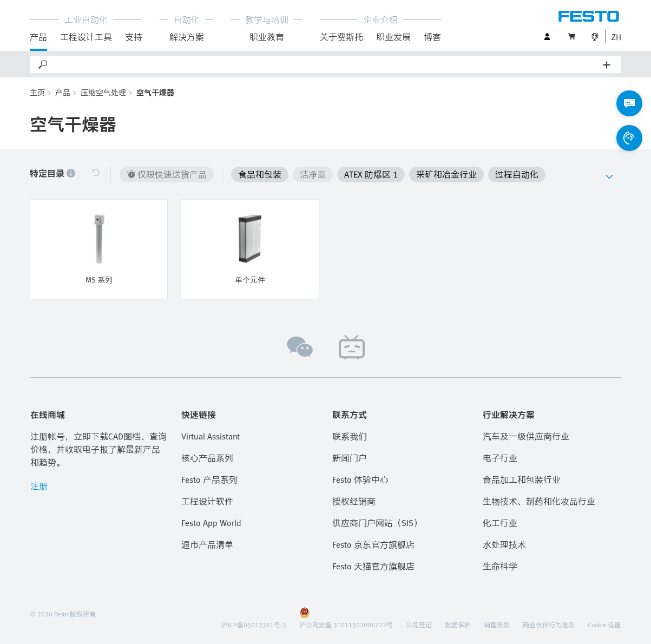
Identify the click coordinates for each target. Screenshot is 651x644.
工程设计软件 (207, 501)
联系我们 (350, 436)
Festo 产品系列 (209, 479)
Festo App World (211, 523)
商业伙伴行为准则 (549, 625)
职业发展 (393, 37)
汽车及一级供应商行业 (526, 436)
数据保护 (458, 625)
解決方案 (187, 37)
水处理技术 (504, 544)
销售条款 (497, 625)
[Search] (326, 64)
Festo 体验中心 (360, 479)
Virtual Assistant (211, 436)
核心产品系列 (207, 458)
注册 (39, 486)
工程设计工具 (86, 37)
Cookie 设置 (604, 625)
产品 (38, 37)
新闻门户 (350, 458)
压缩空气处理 (103, 92)
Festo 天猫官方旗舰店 (373, 566)
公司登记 (419, 625)
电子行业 (500, 458)
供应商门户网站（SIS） (377, 523)
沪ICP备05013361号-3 (254, 625)
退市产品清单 (207, 544)
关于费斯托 (341, 37)
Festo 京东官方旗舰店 (373, 544)
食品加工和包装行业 (522, 479)
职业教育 (267, 37)
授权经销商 (354, 501)
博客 (432, 37)
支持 (134, 37)
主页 (37, 92)
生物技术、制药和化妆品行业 (539, 501)
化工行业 (500, 523)
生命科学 (500, 566)
